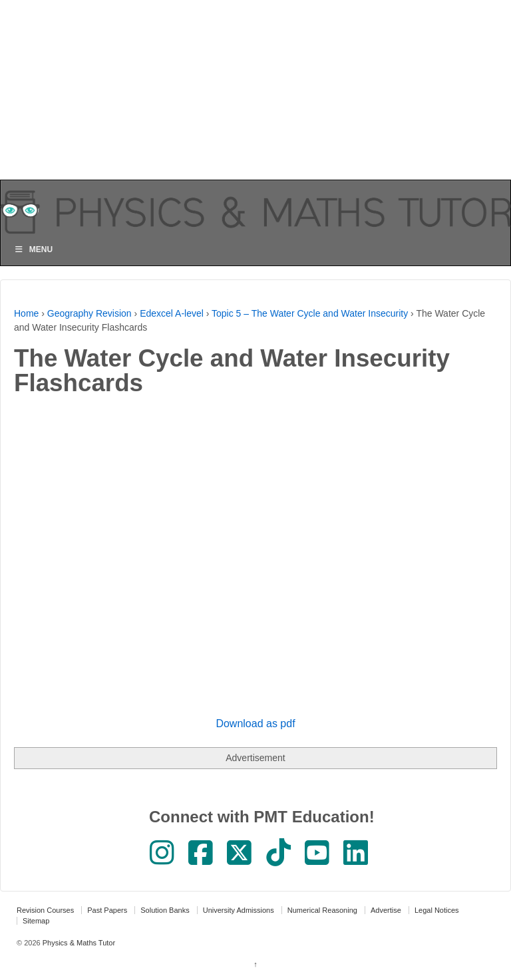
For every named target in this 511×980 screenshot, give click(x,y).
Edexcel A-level (172, 313)
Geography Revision (89, 313)
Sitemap (36, 921)
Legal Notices (437, 910)
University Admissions (239, 910)
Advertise (386, 910)
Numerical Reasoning (322, 910)
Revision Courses (45, 910)
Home (26, 313)
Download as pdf (255, 724)
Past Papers (107, 910)
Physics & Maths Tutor (78, 943)
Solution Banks (165, 910)
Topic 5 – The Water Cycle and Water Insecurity (310, 313)
